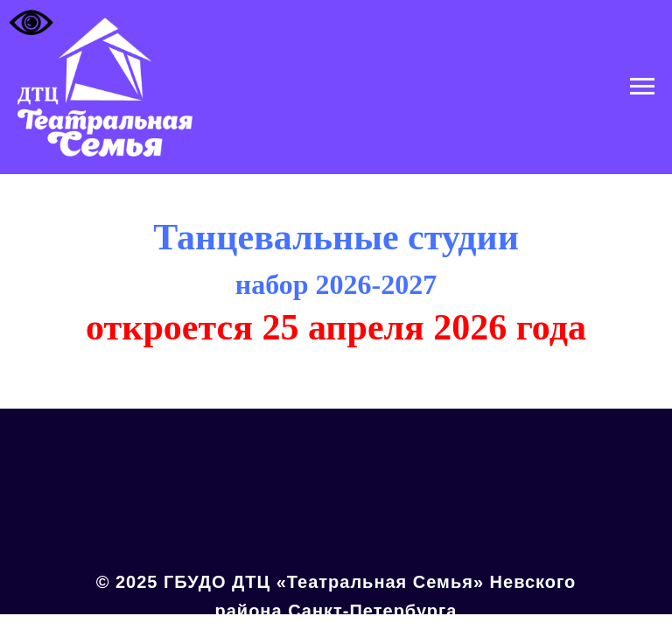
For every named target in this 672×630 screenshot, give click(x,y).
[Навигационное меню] (642, 87)
